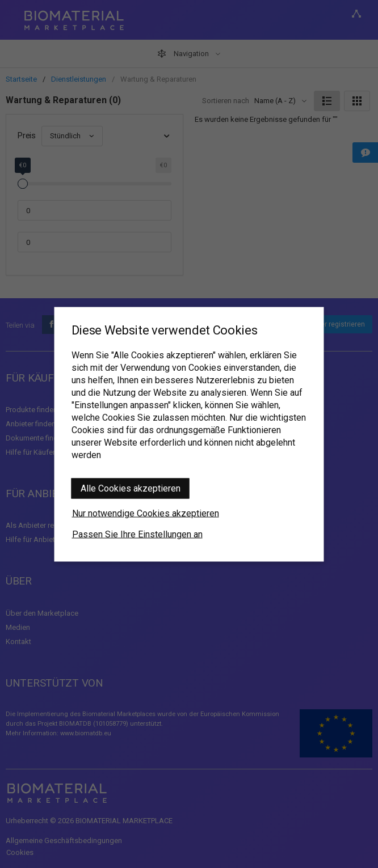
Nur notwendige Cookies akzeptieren (146, 513)
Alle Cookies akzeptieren (131, 488)
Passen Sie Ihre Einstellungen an (137, 534)
